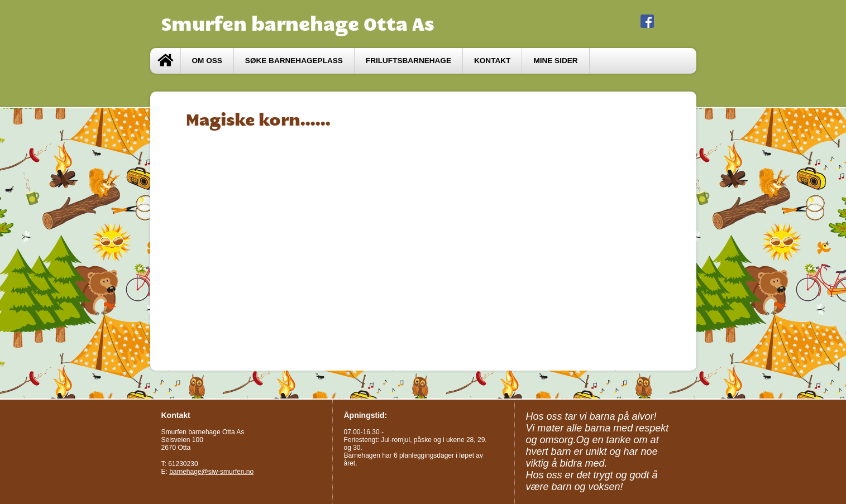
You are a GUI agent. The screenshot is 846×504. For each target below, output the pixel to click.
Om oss (207, 61)
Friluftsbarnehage (408, 61)
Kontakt (492, 61)
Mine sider (555, 61)
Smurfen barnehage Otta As (298, 24)
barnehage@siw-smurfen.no (211, 472)
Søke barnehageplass (294, 61)
